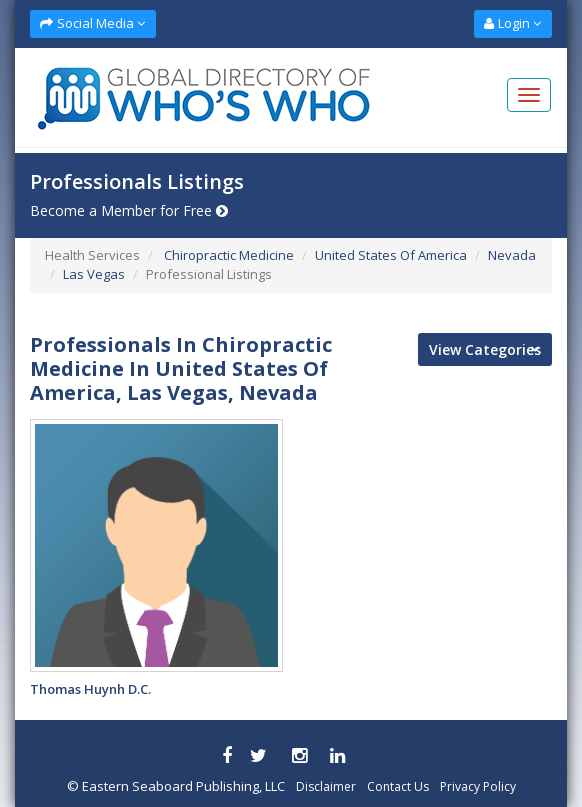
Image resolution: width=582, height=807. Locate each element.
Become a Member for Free (129, 210)
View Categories (485, 349)
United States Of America (391, 255)
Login (512, 23)
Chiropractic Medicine (227, 255)
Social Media (92, 23)
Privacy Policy (478, 786)
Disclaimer (326, 786)
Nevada (512, 255)
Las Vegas (94, 274)
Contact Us (398, 786)
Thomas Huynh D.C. (90, 689)
